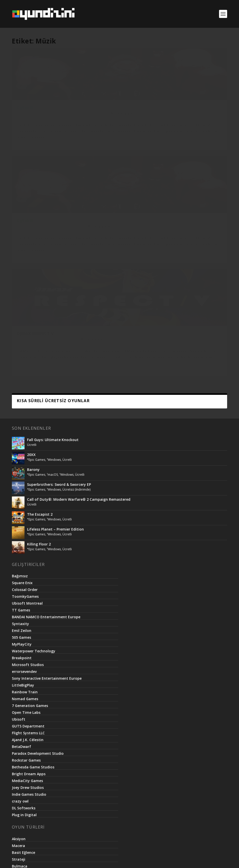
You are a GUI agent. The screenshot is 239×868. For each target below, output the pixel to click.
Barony (33, 244)
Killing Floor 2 (39, 318)
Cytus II (25, 113)
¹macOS (52, 249)
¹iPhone (22, 124)
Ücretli (95, 124)
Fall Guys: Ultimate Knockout (53, 214)
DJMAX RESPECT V (183, 113)
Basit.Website (142, 859)
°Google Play (121, 118)
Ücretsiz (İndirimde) (43, 124)
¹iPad (59, 118)
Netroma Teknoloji (110, 859)
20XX (31, 229)
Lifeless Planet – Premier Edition (55, 303)
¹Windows (205, 118)
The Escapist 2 (40, 288)
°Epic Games (36, 234)
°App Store (46, 118)
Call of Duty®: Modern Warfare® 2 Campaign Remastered (79, 273)
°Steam (191, 118)
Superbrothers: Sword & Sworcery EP (59, 258)
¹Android (139, 118)
